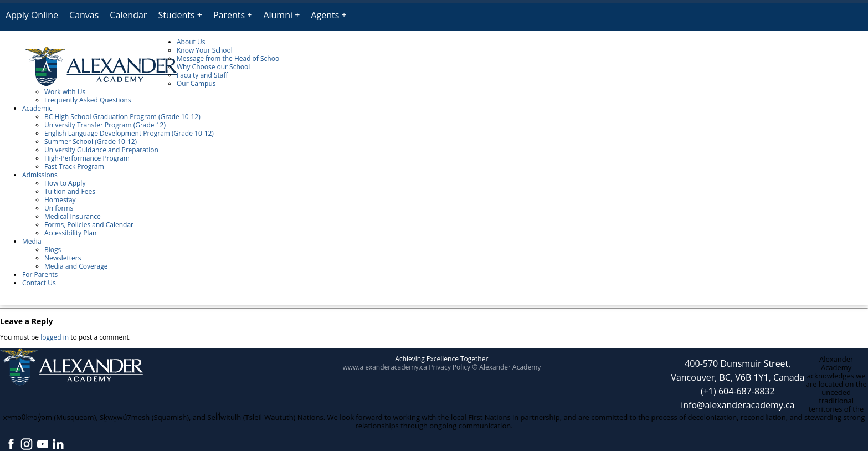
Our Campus (196, 83)
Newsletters (63, 258)
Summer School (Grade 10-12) (91, 142)
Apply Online (32, 15)
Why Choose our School (213, 67)
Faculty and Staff (202, 75)
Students (176, 15)
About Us (191, 42)
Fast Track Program (74, 166)
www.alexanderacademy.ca (385, 367)
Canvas (84, 15)
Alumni (278, 15)
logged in (55, 337)
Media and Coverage (76, 266)
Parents (229, 15)
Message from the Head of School (229, 58)
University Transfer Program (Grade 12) (105, 125)
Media (32, 241)
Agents (325, 15)
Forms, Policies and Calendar (89, 225)
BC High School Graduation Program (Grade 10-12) (122, 117)
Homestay (60, 200)
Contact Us (39, 283)
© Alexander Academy (506, 367)
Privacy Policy (450, 367)
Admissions (40, 175)
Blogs (53, 250)
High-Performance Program (87, 158)
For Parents (40, 275)
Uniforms (59, 208)
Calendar (128, 15)
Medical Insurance (73, 216)
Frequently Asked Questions (88, 100)
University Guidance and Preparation (101, 150)
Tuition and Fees (70, 191)
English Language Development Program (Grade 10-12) (129, 133)
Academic (37, 108)
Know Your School (205, 50)
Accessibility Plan (70, 233)
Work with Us (65, 92)
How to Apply (65, 183)
